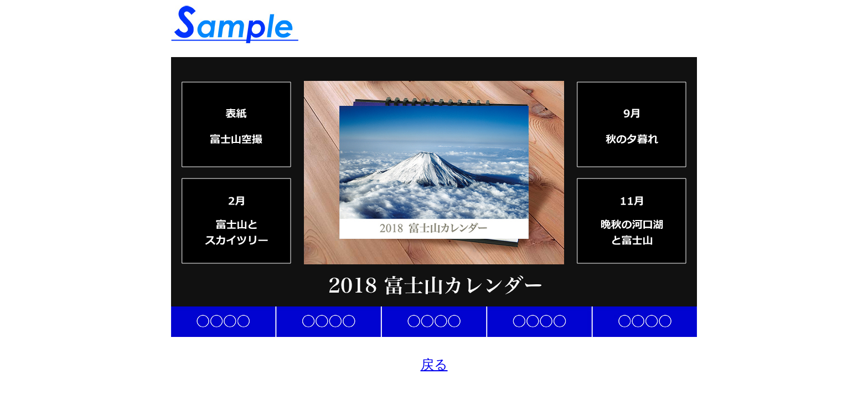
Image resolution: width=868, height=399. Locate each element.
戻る (434, 365)
